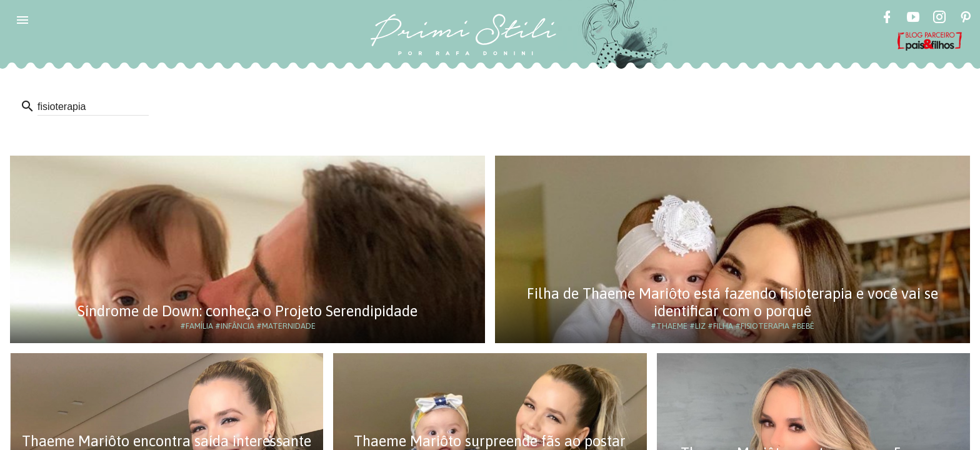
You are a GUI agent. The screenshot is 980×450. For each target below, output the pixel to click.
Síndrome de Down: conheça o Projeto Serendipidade (247, 311)
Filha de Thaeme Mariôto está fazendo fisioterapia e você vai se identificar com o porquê (732, 302)
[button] (22, 20)
